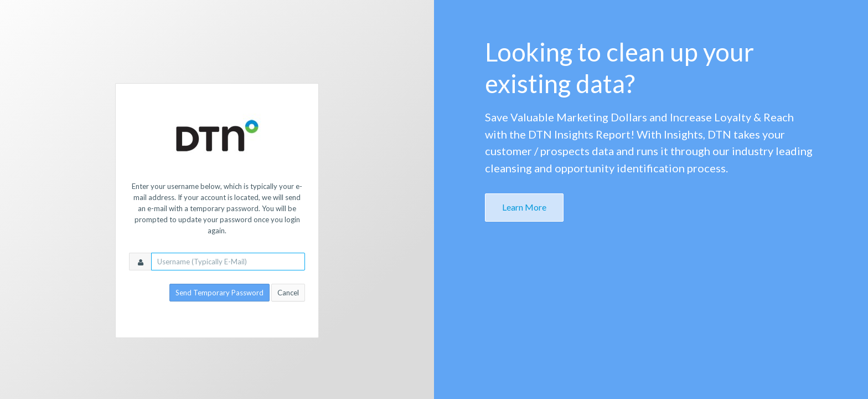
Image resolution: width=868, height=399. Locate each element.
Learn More (524, 207)
